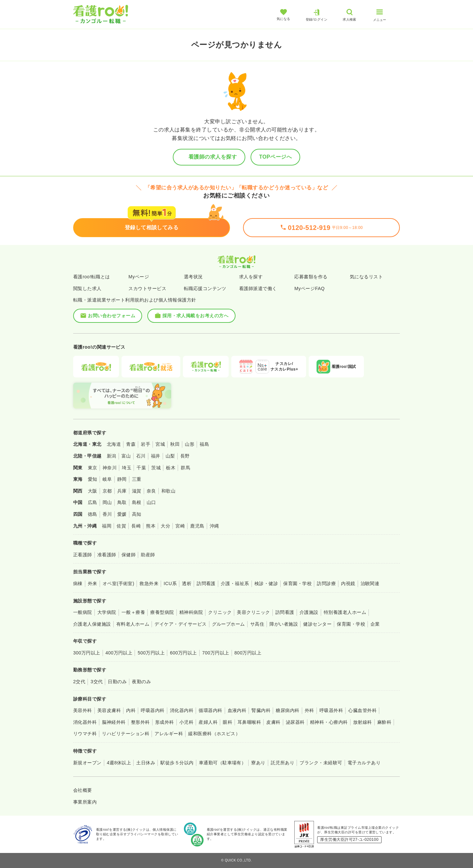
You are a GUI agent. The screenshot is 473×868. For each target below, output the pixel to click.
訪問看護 (206, 583)
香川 (107, 514)
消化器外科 (85, 722)
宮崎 (180, 526)
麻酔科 (384, 722)
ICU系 (170, 583)
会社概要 (83, 790)
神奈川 (110, 468)
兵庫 (122, 491)
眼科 (228, 722)
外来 (93, 583)
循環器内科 (210, 710)
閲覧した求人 (87, 288)
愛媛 (122, 514)
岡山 (107, 502)
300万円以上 (87, 653)
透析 (187, 583)
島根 (137, 502)
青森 (131, 444)
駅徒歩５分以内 (177, 763)
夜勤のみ (141, 682)
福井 (156, 456)
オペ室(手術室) (118, 583)
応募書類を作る (311, 277)
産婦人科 (208, 722)
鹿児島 (197, 526)
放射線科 (363, 722)
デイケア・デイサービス (180, 624)
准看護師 (107, 555)
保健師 (129, 555)
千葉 (141, 468)
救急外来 (149, 583)
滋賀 (137, 491)
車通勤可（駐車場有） (223, 763)
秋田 (175, 444)
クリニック (220, 612)
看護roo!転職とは (92, 277)
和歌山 (168, 491)
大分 (165, 526)
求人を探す (251, 277)
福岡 (107, 526)
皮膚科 (273, 722)
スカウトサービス (147, 288)
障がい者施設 (284, 624)
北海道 (114, 444)
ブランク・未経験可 (321, 763)
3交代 (97, 682)
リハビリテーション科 (126, 734)
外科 (310, 710)
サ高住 (257, 624)
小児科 (186, 722)
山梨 (170, 456)
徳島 (93, 514)
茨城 (156, 468)
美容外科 (83, 710)
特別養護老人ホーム (345, 612)
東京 (93, 468)
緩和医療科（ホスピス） (214, 734)
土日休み (146, 763)
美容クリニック (253, 612)
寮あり (258, 763)
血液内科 (237, 710)
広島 (93, 502)
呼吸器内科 (153, 710)
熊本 (151, 526)
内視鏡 (348, 583)
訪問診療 (326, 583)
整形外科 (140, 722)
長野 (185, 456)
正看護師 (83, 555)
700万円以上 (216, 653)
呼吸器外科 (331, 710)
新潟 (112, 456)
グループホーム (228, 624)
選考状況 (193, 277)
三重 (137, 479)
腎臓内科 (261, 710)
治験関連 (370, 583)
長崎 (136, 526)
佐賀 (121, 526)
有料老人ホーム (133, 624)
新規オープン (87, 763)
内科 (131, 710)
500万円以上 (151, 653)
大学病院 (107, 612)
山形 (190, 444)
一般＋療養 (133, 612)
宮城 (160, 444)
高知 (137, 514)
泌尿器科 (295, 722)
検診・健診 (266, 583)
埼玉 (127, 468)
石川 (141, 456)
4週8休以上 (119, 763)
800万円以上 (248, 653)
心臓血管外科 (362, 710)
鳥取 (122, 502)
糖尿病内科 (287, 710)
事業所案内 (85, 802)
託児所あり (283, 763)
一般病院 (83, 612)
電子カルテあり (364, 763)
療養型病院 (162, 612)
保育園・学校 (297, 583)
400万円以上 (119, 653)
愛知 (93, 479)
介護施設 (309, 612)
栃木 (171, 468)
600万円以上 (183, 653)
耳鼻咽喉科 (249, 722)
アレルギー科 (169, 734)
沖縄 (214, 526)
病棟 (78, 583)
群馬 (185, 468)
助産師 (148, 555)
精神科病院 (191, 612)
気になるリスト (366, 277)
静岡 (122, 479)
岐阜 (107, 479)
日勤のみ (117, 682)
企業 (375, 624)
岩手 (146, 444)
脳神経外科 (114, 722)
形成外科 (165, 722)
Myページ (139, 277)
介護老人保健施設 (92, 624)
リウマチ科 (85, 734)
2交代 (79, 682)
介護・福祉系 (235, 583)
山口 (151, 502)
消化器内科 (182, 710)
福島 (204, 444)
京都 (107, 491)
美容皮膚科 (109, 710)
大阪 (93, 491)
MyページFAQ (310, 288)
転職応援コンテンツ (205, 288)
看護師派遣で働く (258, 288)
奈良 (151, 491)
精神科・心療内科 (329, 722)
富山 (126, 456)
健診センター (317, 624)
